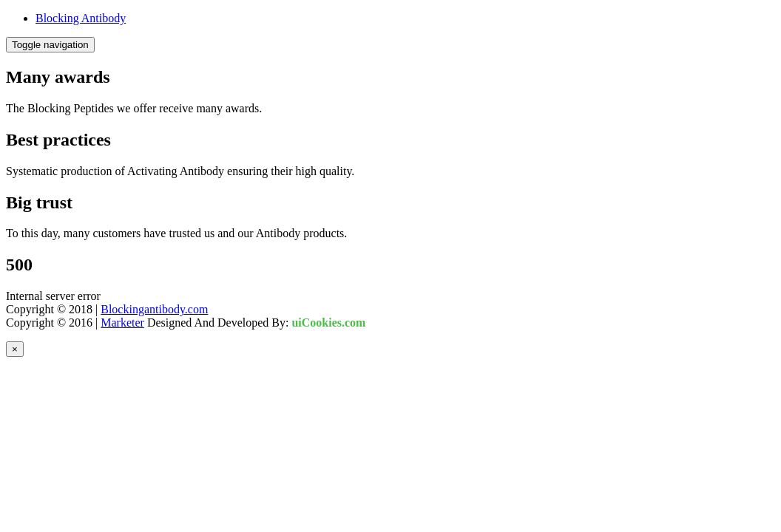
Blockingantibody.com (154, 309)
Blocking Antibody (81, 18)
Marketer (122, 323)
